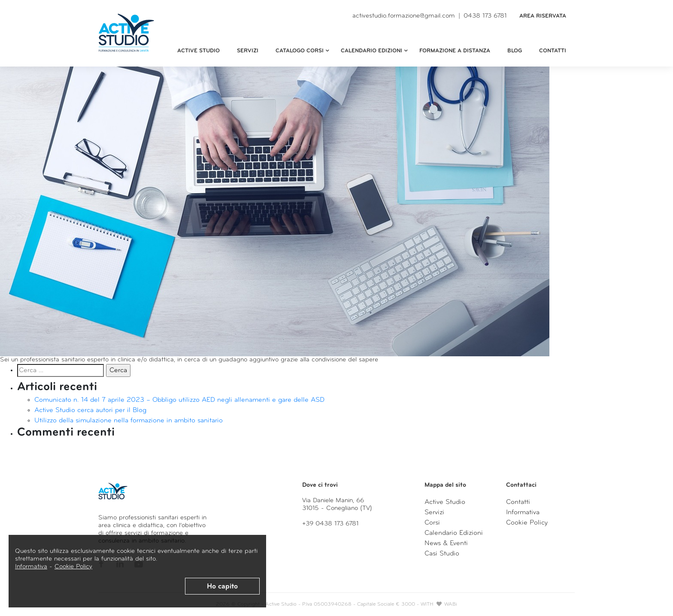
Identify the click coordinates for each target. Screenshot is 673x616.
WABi (451, 604)
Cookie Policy (73, 567)
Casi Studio (442, 554)
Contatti (553, 51)
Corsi (432, 523)
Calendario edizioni (375, 51)
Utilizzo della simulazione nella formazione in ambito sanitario (129, 421)
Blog (515, 51)
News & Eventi (446, 543)
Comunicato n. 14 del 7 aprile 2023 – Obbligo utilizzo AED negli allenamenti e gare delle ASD (179, 400)
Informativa (31, 567)
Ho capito (222, 587)
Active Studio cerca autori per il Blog (90, 410)
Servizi (248, 51)
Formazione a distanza (455, 51)
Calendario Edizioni (454, 533)
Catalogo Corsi (303, 51)
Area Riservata (543, 16)
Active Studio (199, 51)
